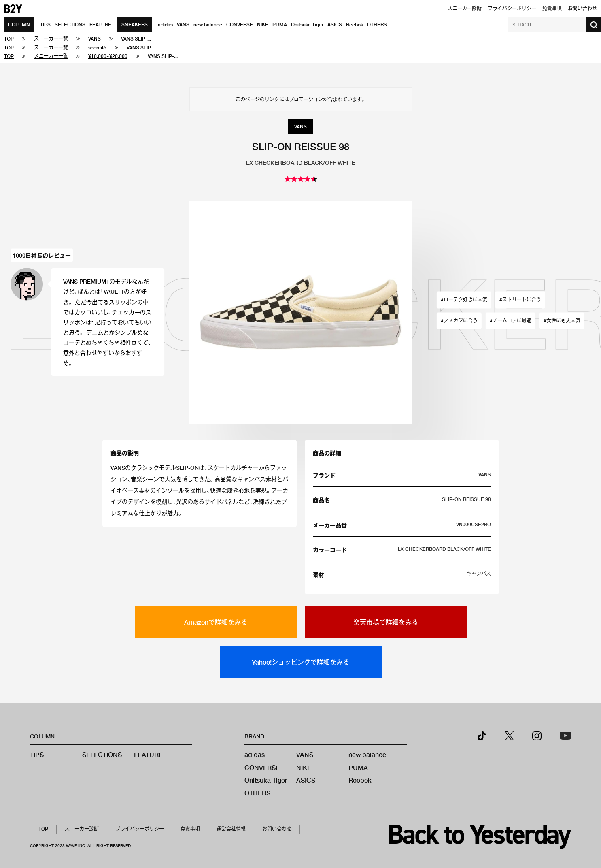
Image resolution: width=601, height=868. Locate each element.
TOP (43, 829)
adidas (165, 25)
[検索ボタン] (594, 25)
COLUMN (19, 25)
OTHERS (377, 25)
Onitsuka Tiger (307, 25)
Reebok (355, 25)
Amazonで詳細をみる (216, 622)
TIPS (45, 25)
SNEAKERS (135, 25)
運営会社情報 (231, 829)
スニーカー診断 (465, 8)
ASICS (335, 25)
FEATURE (100, 25)
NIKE (263, 25)
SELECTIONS (70, 25)
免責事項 (552, 8)
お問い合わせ (582, 8)
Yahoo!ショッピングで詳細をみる (300, 662)
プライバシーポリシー (512, 8)
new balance (208, 25)
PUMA (280, 25)
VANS (183, 25)
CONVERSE (240, 25)
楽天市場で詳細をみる (386, 622)
